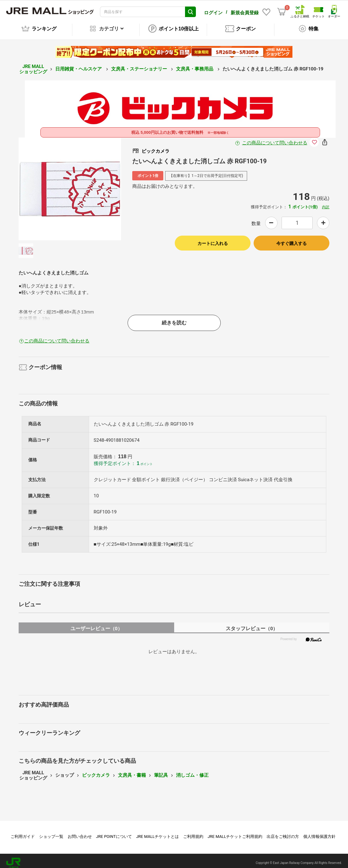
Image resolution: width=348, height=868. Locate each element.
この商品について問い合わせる (275, 138)
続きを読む (174, 318)
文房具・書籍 (132, 771)
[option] (70, 185)
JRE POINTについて (114, 832)
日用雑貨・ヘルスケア (79, 65)
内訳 (326, 203)
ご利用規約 (193, 832)
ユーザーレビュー (96, 624)
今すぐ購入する (292, 239)
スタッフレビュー (252, 624)
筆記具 (161, 771)
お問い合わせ (80, 832)
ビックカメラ (96, 771)
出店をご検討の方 (283, 832)
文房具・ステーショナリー (140, 65)
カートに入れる (213, 239)
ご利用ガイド (23, 832)
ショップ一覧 (51, 832)
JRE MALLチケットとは (157, 832)
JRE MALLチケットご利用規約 (235, 832)
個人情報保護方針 (319, 832)
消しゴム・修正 (192, 771)
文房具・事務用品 (195, 65)
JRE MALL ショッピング (33, 65)
